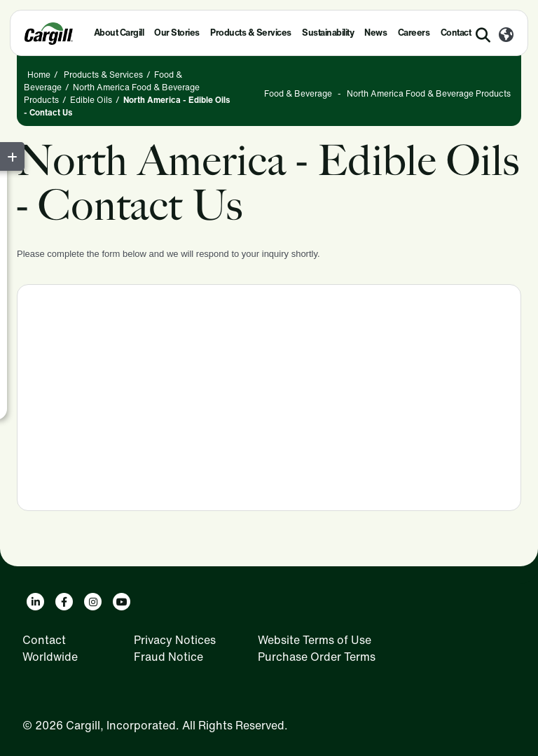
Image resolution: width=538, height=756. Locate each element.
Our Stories (177, 33)
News (375, 33)
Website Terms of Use (315, 640)
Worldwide (50, 657)
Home (39, 75)
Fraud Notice (168, 657)
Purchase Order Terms (317, 657)
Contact (44, 640)
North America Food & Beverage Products (429, 93)
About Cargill (119, 33)
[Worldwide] (506, 36)
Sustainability (328, 33)
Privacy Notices (175, 640)
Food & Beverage (298, 93)
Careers (414, 33)
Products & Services (251, 33)
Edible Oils (91, 100)
